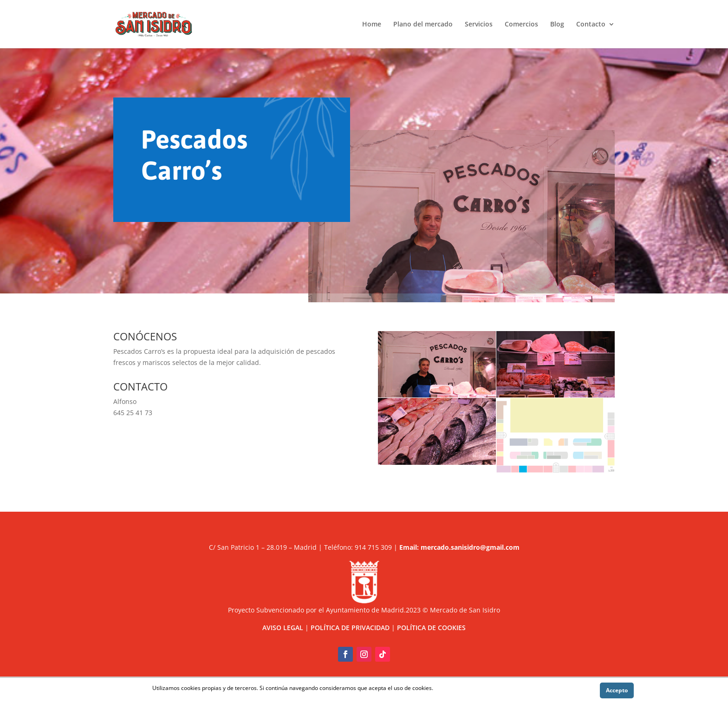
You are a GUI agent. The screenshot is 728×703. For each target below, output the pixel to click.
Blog (557, 25)
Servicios (479, 25)
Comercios (521, 25)
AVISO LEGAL (283, 628)
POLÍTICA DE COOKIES (431, 628)
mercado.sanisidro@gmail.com (470, 547)
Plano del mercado (423, 25)
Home (372, 25)
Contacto (591, 25)
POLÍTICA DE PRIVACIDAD (350, 628)
